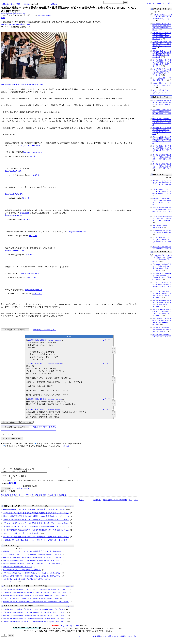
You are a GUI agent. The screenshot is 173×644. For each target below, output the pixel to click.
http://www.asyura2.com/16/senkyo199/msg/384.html (13, 14)
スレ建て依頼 (41, 499)
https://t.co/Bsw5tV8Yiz (14, 215)
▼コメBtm (157, 3)
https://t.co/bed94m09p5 (14, 171)
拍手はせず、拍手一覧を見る (44, 330)
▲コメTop (147, 3)
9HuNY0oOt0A (58, 364)
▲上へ (81, 504)
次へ (165, 3)
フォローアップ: (7, 434)
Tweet (3, 18)
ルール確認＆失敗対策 (21, 492)
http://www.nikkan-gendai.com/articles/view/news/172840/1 (22, 84)
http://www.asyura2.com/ (70, 629)
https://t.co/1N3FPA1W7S (30, 145)
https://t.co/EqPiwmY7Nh (15, 250)
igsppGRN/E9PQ (41, 16)
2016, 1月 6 (26, 198)
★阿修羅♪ (5, 4)
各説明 (67, 446)
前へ (170, 3)
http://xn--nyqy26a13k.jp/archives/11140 (15, 24)
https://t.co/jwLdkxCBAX (33, 152)
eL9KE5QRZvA (58, 340)
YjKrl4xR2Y (51, 340)
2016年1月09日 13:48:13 (37, 399)
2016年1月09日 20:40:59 (37, 409)
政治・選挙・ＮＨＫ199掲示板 (115, 504)
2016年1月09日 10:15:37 (37, 363)
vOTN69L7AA (51, 399)
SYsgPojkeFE (59, 399)
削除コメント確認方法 (57, 499)
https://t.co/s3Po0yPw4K (78, 232)
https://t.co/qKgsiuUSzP (34, 290)
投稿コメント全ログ (9, 499)
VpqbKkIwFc (51, 364)
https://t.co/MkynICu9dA (30, 273)
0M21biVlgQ (51, 410)
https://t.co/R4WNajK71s (14, 194)
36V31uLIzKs (58, 410)
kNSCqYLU (49, 16)
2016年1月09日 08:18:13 (37, 340)
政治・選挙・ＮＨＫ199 (20, 4)
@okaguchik (25, 213)
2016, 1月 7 (32, 156)
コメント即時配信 (26, 499)
